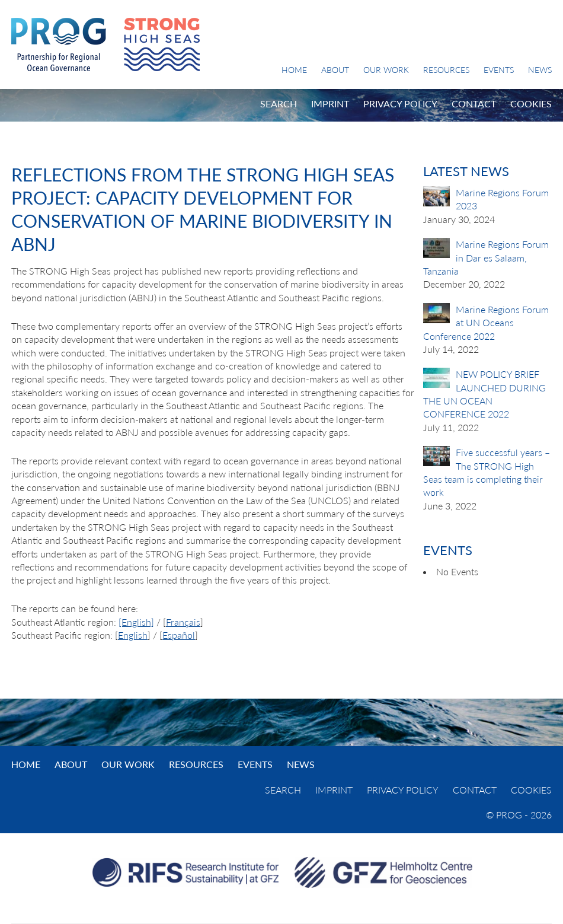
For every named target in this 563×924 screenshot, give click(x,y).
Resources (446, 70)
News (540, 70)
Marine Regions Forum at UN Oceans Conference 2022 (486, 323)
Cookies (531, 103)
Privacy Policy (400, 103)
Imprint (330, 103)
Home (294, 70)
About (335, 70)
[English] (136, 622)
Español (179, 635)
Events (499, 70)
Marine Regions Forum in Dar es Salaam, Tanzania (486, 257)
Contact (474, 103)
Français (183, 622)
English (133, 635)
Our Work (386, 70)
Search (279, 103)
